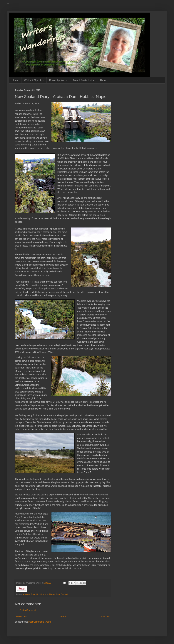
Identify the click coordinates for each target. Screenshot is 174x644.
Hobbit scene (42, 594)
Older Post (105, 617)
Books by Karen (58, 80)
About (103, 80)
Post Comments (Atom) (40, 622)
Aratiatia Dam (29, 594)
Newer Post (21, 617)
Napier (52, 594)
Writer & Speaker (34, 80)
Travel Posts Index (84, 80)
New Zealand (62, 594)
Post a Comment (28, 610)
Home (15, 80)
